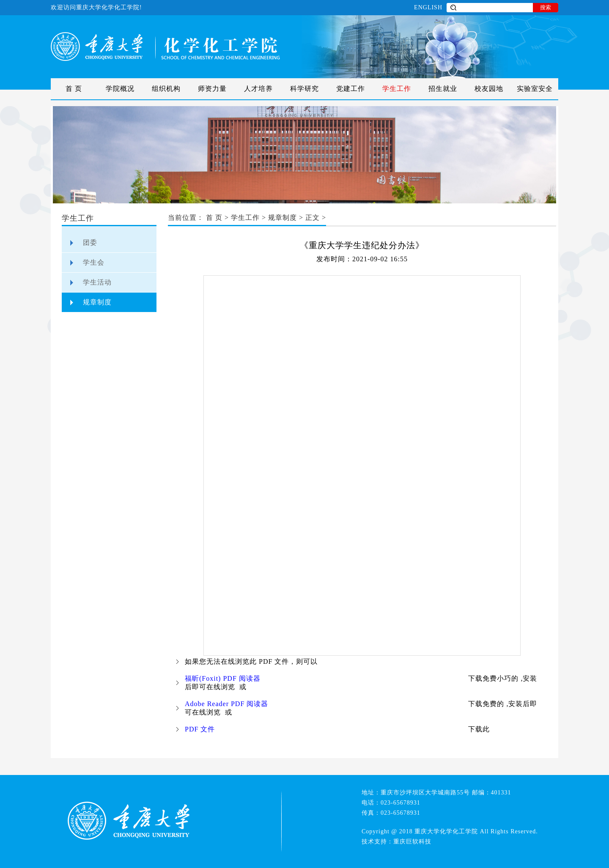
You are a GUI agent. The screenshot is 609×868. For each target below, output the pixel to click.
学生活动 (97, 282)
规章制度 (97, 302)
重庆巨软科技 (412, 842)
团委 (90, 242)
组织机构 (166, 89)
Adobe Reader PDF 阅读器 (226, 704)
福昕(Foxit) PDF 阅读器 (223, 678)
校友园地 (489, 89)
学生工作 (397, 89)
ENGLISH (428, 7)
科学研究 (304, 89)
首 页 (74, 89)
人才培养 (258, 89)
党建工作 (351, 89)
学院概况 (120, 89)
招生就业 (443, 89)
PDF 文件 (200, 729)
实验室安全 (535, 89)
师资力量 (212, 89)
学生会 (94, 262)
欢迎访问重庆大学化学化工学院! (96, 7)
